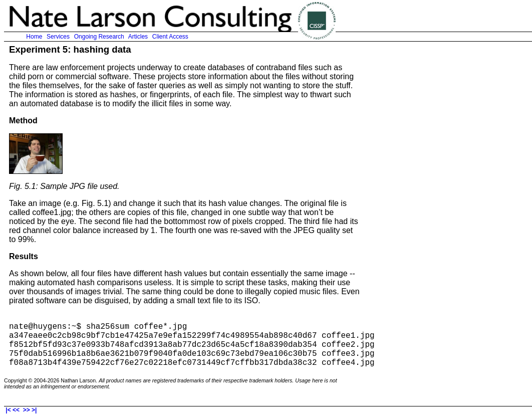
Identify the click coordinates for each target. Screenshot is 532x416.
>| (35, 410)
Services (58, 37)
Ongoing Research (99, 37)
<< (16, 410)
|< (8, 410)
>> (26, 410)
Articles (138, 37)
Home (34, 37)
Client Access (170, 37)
